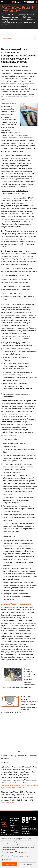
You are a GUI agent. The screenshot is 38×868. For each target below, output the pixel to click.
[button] (19, 860)
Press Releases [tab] (7, 39)
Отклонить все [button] (27, 864)
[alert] (19, 852)
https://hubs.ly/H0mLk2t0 (10, 803)
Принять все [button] (10, 864)
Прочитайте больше (8, 849)
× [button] (36, 838)
